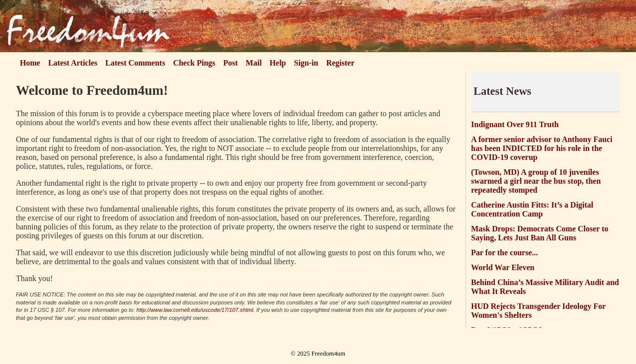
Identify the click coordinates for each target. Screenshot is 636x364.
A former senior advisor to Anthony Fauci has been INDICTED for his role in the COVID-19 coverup (542, 148)
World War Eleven (503, 267)
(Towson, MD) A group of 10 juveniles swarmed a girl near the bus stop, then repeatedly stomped (536, 181)
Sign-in (306, 63)
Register (340, 63)
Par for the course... (504, 253)
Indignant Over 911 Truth (515, 124)
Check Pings (194, 63)
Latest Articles (73, 63)
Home (30, 63)
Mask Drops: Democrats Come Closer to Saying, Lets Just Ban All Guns (540, 233)
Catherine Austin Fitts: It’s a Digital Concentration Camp (532, 209)
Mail (254, 63)
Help (278, 63)
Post (230, 63)
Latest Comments (135, 63)
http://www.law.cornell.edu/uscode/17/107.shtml (195, 310)
